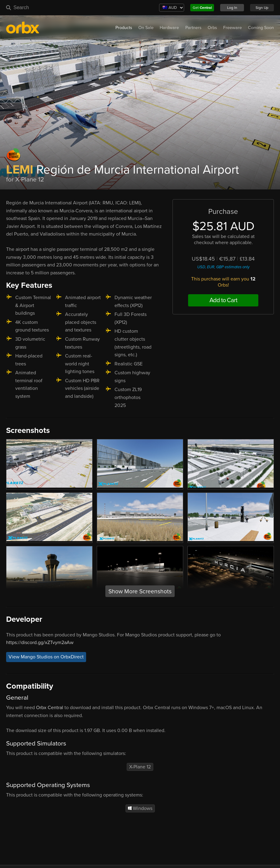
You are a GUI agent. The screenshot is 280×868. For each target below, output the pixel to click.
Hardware (169, 28)
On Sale (146, 28)
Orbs (212, 28)
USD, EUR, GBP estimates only (223, 267)
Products (124, 28)
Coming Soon (261, 28)
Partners (193, 28)
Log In (232, 8)
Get (202, 8)
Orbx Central (50, 708)
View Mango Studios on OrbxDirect (46, 657)
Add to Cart (223, 300)
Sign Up (262, 8)
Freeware (233, 28)
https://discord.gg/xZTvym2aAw (40, 643)
